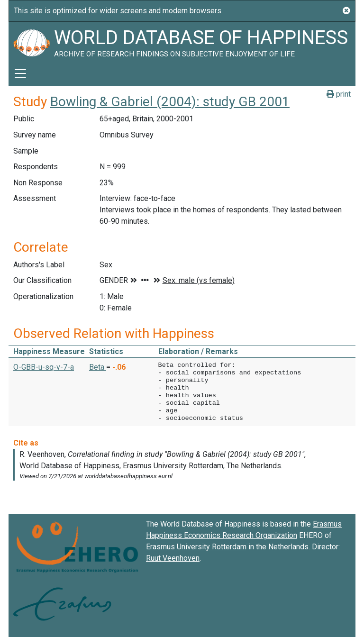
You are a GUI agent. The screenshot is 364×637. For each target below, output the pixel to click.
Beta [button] (98, 367)
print (339, 94)
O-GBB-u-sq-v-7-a (44, 367)
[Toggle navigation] (20, 73)
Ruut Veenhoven (173, 558)
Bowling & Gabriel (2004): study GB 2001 (170, 102)
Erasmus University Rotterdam (196, 547)
